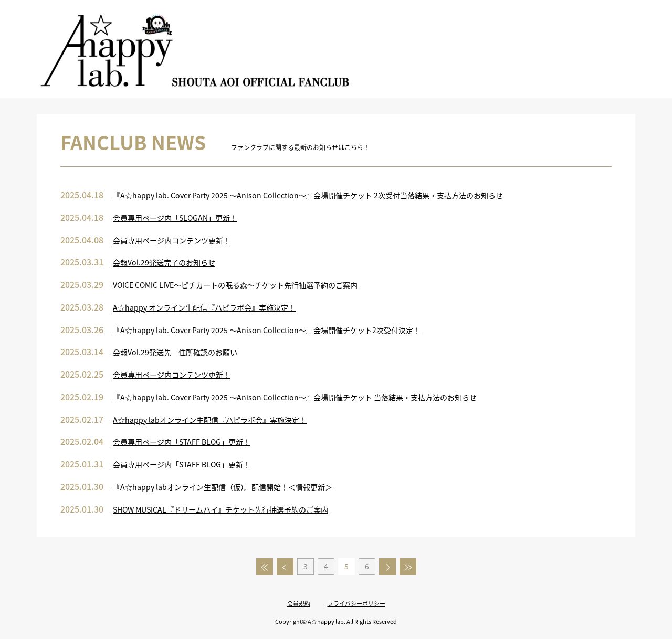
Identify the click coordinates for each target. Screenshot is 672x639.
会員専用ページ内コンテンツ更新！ (172, 240)
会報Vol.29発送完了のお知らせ (164, 262)
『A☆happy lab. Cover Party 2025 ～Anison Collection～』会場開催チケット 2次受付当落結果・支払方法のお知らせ (308, 195)
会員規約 (299, 603)
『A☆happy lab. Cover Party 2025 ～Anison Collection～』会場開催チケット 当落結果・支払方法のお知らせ (295, 397)
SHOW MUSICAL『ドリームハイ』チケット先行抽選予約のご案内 (220, 509)
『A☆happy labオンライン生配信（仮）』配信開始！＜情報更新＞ (223, 487)
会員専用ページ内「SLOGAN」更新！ (175, 218)
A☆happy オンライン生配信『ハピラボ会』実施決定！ (204, 307)
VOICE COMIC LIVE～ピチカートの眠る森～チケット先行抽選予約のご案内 (235, 285)
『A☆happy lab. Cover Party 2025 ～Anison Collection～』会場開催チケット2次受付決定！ (267, 330)
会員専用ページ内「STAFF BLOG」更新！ (182, 442)
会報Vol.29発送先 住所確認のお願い (175, 352)
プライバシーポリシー (356, 603)
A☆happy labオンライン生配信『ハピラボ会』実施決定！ (210, 420)
